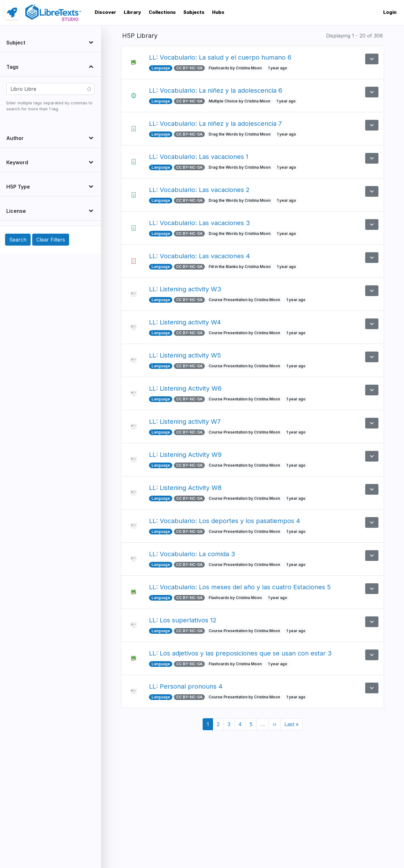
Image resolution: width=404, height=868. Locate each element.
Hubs (218, 12)
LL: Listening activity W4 (185, 322)
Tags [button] (12, 67)
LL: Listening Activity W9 (185, 455)
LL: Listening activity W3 (185, 289)
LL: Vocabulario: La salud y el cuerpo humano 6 (220, 57)
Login (390, 12)
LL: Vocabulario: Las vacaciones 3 (199, 223)
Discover (105, 12)
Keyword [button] (17, 162)
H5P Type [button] (18, 187)
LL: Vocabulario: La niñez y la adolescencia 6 (216, 90)
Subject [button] (16, 43)
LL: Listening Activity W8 (185, 488)
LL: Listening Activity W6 (185, 388)
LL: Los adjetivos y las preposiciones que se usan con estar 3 (240, 653)
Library (132, 12)
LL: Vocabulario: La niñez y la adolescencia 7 (215, 124)
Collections (162, 12)
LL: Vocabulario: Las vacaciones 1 (199, 157)
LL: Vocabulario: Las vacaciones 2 (199, 190)
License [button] (16, 211)
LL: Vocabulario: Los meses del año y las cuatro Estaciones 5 (240, 587)
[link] (12, 13)
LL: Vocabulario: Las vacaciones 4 (199, 256)
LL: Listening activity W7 (185, 422)
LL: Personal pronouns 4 (186, 686)
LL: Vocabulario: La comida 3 (192, 554)
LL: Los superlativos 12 (183, 620)
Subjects (194, 12)
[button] (372, 59)
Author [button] (15, 138)
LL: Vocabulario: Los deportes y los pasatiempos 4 (225, 521)
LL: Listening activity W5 (185, 355)
